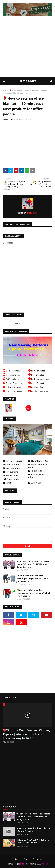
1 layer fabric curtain (38, 461)
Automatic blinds (11, 468)
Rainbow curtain (11, 464)
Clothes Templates (13, 371)
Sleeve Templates (12, 383)
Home (5, 90)
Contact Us (37, 859)
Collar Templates (37, 383)
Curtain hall (34, 483)
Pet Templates (11, 379)
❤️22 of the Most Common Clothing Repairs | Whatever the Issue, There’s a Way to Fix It (27, 734)
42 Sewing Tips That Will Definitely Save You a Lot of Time (33, 841)
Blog (22, 864)
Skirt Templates (37, 371)
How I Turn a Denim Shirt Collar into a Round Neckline (34, 830)
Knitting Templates (38, 391)
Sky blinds (9, 483)
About (26, 859)
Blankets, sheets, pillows (37, 476)
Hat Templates (36, 375)
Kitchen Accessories (39, 379)
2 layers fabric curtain (14, 461)
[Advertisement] (27, 48)
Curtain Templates (12, 391)
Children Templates (13, 387)
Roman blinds (12, 479)
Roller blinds (35, 471)
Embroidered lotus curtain (38, 466)
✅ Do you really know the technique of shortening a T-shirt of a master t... (33, 593)
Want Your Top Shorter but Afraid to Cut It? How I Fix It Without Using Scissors (33, 564)
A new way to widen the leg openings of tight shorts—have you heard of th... (32, 578)
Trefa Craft (28, 81)
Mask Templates (12, 375)
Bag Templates (36, 387)
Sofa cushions (10, 472)
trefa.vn (45, 864)
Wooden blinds (11, 475)
